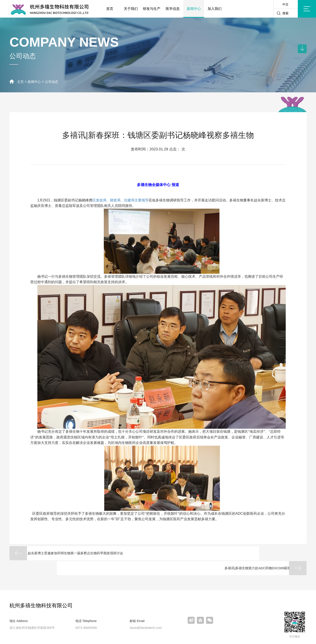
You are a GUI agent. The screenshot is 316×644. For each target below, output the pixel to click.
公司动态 (53, 82)
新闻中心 (194, 9)
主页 (21, 82)
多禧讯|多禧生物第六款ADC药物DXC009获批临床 (241, 553)
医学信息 (173, 9)
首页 (110, 9)
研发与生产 (152, 9)
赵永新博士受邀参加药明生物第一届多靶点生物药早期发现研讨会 (88, 553)
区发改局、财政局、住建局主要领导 (120, 200)
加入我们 (215, 9)
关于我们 (131, 9)
